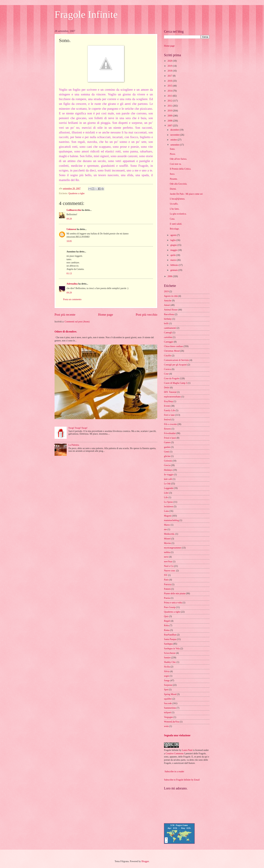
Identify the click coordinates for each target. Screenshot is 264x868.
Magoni (168, 516)
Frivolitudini (170, 433)
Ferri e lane (169, 415)
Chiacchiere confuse (173, 346)
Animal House (171, 310)
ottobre (174, 140)
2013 (170, 96)
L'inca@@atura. (177, 199)
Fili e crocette (170, 424)
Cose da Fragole (172, 378)
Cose (166, 374)
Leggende (169, 488)
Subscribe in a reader (174, 772)
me (165, 529)
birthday (168, 319)
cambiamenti (170, 328)
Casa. (172, 219)
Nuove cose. (170, 571)
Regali (167, 621)
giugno (174, 245)
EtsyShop (168, 401)
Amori (167, 305)
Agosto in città (171, 296)
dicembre (175, 130)
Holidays (168, 470)
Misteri (167, 539)
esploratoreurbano (172, 397)
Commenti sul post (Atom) (77, 322)
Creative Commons (175, 754)
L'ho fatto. (175, 209)
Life (166, 497)
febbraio (175, 265)
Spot (166, 690)
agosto (174, 235)
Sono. (172, 149)
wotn (166, 726)
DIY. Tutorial (170, 392)
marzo (174, 260)
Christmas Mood (172, 351)
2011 (170, 106)
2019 (170, 66)
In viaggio (169, 475)
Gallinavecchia (74, 210)
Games (167, 442)
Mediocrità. (169, 534)
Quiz (166, 616)
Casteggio (169, 342)
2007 (170, 126)
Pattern (167, 589)
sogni (167, 676)
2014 (170, 91)
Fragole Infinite (86, 14)
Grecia (167, 465)
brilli (166, 323)
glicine (167, 456)
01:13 (69, 273)
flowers (167, 429)
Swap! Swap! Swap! (78, 428)
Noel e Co (169, 566)
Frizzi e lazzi (170, 438)
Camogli (168, 333)
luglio (173, 240)
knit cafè (168, 479)
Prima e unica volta (173, 603)
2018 (170, 71)
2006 (170, 276)
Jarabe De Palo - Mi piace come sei (186, 194)
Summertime (170, 708)
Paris (166, 580)
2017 (170, 76)
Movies (167, 543)
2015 (170, 86)
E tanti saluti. (176, 224)
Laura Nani (187, 750)
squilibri (168, 699)
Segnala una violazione (177, 735)
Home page (106, 315)
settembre (175, 145)
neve (166, 557)
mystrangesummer (173, 548)
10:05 (69, 241)
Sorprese (168, 685)
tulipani (168, 712)
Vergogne (168, 717)
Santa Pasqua (170, 639)
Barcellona (169, 314)
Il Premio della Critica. (180, 169)
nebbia (167, 552)
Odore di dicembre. (66, 332)
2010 (170, 111)
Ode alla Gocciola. (178, 184)
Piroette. (174, 179)
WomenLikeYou (172, 722)
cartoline (168, 337)
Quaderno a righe (76, 193)
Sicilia (167, 667)
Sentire (167, 658)
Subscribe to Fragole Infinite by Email (182, 780)
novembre (175, 135)
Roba (166, 625)
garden (167, 447)
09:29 (69, 219)
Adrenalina (72, 284)
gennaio (174, 270)
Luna (166, 511)
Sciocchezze (170, 653)
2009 (170, 116)
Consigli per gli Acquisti (175, 365)
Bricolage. (175, 229)
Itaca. (172, 174)
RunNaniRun (170, 635)
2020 (170, 61)
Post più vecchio (146, 315)
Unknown (71, 229)
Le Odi (167, 484)
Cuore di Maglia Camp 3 (176, 383)
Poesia (167, 598)
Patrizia (168, 584)
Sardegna (168, 644)
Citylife (168, 356)
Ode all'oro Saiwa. (178, 159)
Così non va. (176, 164)
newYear (168, 562)
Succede (168, 703)
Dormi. (173, 189)
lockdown (169, 507)
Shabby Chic (170, 662)
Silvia (167, 671)
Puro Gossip (170, 607)
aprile (173, 255)
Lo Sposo (168, 502)
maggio (174, 250)
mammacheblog (171, 520)
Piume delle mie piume (175, 594)
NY (166, 575)
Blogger (145, 861)
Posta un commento (72, 299)
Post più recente (65, 315)
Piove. (173, 154)
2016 (170, 81)
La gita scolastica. (178, 214)
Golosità (168, 461)
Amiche (168, 301)
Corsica (168, 369)
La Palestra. (74, 445)
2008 (170, 121)
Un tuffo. (174, 204)
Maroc (167, 525)
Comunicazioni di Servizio (176, 360)
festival (167, 420)
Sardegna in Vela (172, 649)
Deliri (167, 388)
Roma (167, 630)
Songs (167, 680)
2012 (170, 101)
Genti (167, 452)
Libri (166, 493)
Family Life (170, 410)
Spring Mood (170, 694)
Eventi (167, 406)
